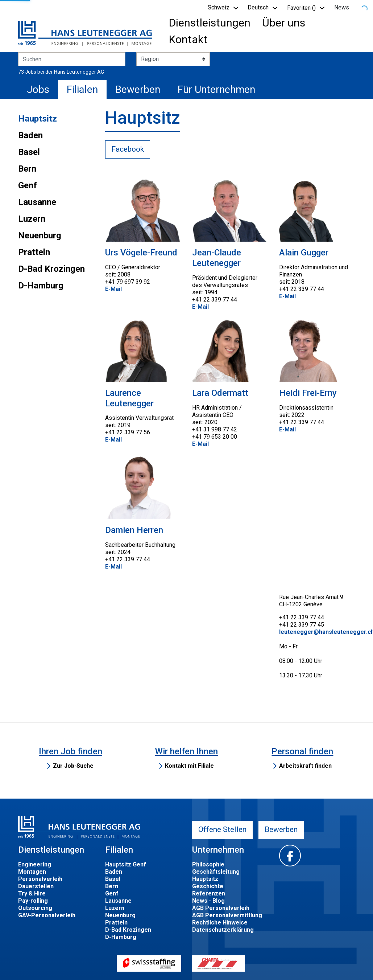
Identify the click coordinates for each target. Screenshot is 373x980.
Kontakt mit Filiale (189, 766)
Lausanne (37, 202)
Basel (29, 152)
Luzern (32, 219)
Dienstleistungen (210, 23)
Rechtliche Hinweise (220, 922)
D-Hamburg (41, 286)
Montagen (32, 872)
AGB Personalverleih (221, 908)
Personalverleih (40, 879)
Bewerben (138, 89)
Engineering (35, 864)
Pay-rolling (33, 901)
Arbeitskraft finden (305, 766)
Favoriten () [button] (301, 8)
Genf (28, 185)
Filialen (82, 89)
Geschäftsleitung (216, 872)
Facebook (128, 149)
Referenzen (209, 893)
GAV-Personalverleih (47, 915)
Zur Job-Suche (73, 766)
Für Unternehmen (216, 89)
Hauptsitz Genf (126, 864)
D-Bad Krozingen (51, 269)
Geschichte (208, 886)
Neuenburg (40, 235)
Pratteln (34, 252)
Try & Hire (32, 893)
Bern (27, 169)
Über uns (284, 23)
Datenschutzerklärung (223, 930)
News (342, 7)
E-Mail (113, 289)
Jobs (38, 89)
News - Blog (208, 901)
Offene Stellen (222, 829)
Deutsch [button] (258, 7)
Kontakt (188, 39)
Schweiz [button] (219, 7)
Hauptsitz (38, 119)
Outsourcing (35, 908)
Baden (30, 135)
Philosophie (208, 864)
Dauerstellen (36, 886)
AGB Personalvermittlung (227, 915)
